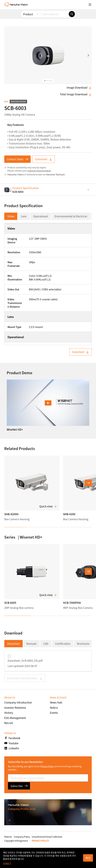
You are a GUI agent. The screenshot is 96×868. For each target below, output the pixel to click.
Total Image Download (76, 94)
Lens (24, 216)
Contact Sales (17, 159)
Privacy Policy (47, 766)
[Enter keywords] (55, 2)
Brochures (83, 644)
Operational (41, 216)
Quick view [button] (48, 506)
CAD (46, 644)
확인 (88, 858)
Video (11, 216)
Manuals (31, 644)
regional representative (39, 171)
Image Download (79, 88)
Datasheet (44, 159)
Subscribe (19, 786)
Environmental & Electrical (71, 216)
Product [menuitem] (28, 3)
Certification (63, 644)
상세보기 (7, 863)
